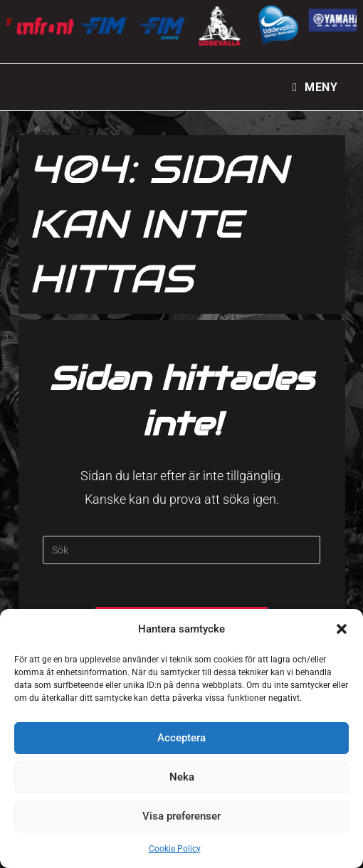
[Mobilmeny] (315, 87)
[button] (342, 629)
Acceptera (181, 738)
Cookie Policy (175, 849)
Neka (182, 777)
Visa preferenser (181, 816)
